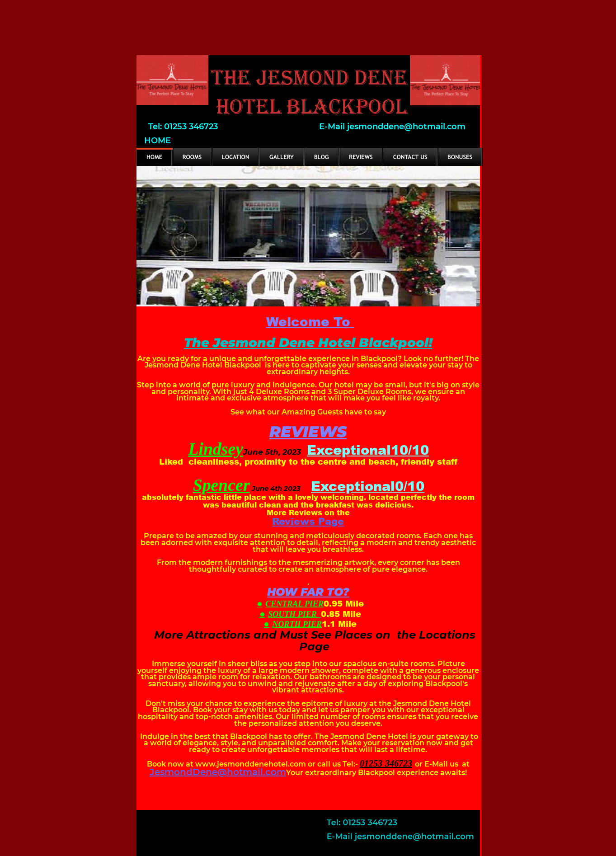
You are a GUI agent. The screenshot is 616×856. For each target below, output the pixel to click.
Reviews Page (308, 521)
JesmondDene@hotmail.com (218, 772)
